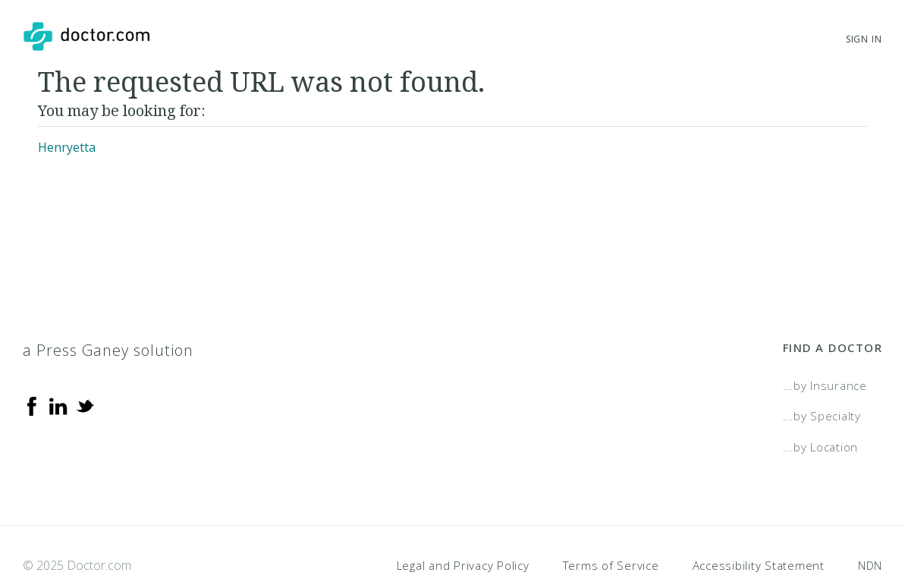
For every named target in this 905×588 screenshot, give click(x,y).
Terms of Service (611, 565)
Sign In (864, 39)
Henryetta (67, 147)
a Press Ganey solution (108, 350)
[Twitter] (85, 405)
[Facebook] (32, 405)
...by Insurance (825, 385)
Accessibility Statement (759, 565)
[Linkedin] (58, 405)
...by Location (821, 447)
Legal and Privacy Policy (463, 565)
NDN (870, 565)
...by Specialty (822, 416)
